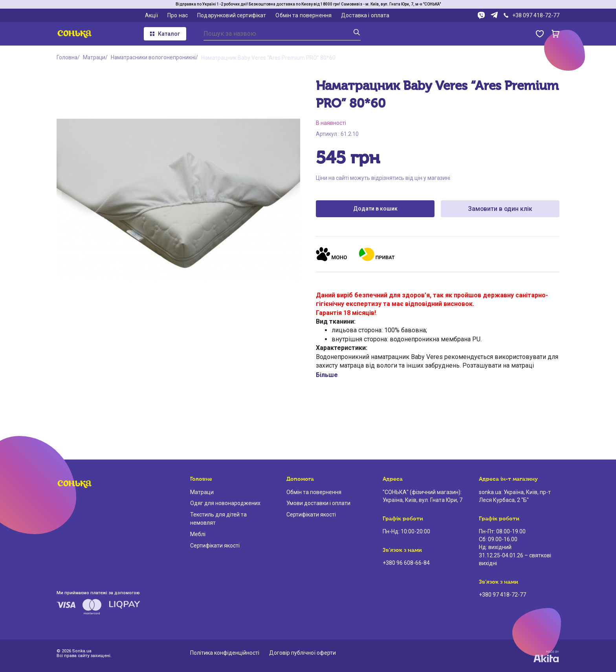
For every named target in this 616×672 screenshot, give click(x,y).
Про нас (178, 15)
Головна (67, 58)
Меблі (198, 534)
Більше (327, 375)
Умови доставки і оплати (318, 503)
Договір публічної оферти (302, 653)
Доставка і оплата (365, 15)
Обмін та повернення (303, 15)
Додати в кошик (375, 209)
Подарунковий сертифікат (232, 15)
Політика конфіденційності (225, 653)
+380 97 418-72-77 (502, 595)
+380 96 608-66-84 (406, 563)
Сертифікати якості (215, 546)
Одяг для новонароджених (225, 503)
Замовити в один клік (500, 209)
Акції (152, 15)
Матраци (95, 58)
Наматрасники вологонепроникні (155, 58)
